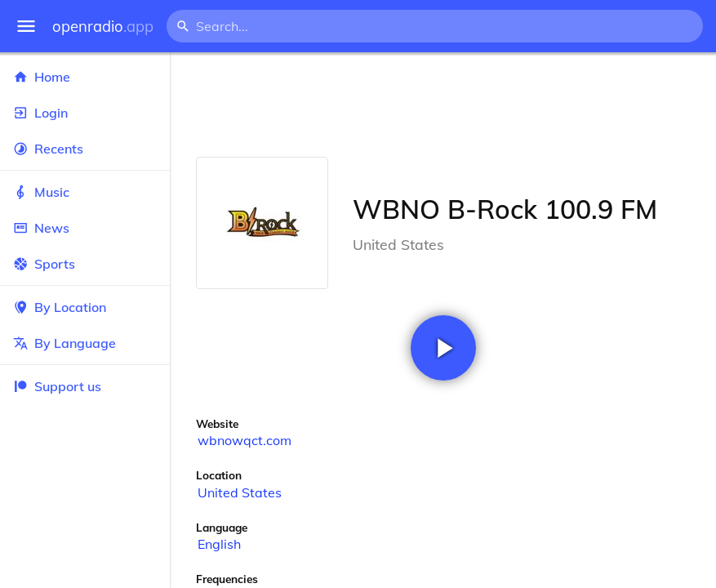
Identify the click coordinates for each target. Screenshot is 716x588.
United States (240, 492)
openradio (103, 27)
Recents (85, 149)
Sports (85, 264)
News (85, 228)
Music (85, 192)
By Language (85, 343)
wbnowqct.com (245, 440)
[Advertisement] (443, 105)
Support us (57, 386)
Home (85, 77)
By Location (85, 307)
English (219, 544)
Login (85, 113)
